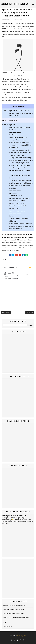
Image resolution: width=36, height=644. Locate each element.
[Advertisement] (18, 353)
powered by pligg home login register (14, 605)
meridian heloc (8, 626)
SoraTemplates (22, 636)
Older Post (30, 313)
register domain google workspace (13, 614)
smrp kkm (6, 622)
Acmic (17, 19)
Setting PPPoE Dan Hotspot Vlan (14, 516)
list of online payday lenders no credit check (16, 618)
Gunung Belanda (15, 4)
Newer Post (6, 313)
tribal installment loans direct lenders (14, 609)
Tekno (21, 19)
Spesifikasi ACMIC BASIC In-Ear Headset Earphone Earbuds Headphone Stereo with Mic (17, 237)
